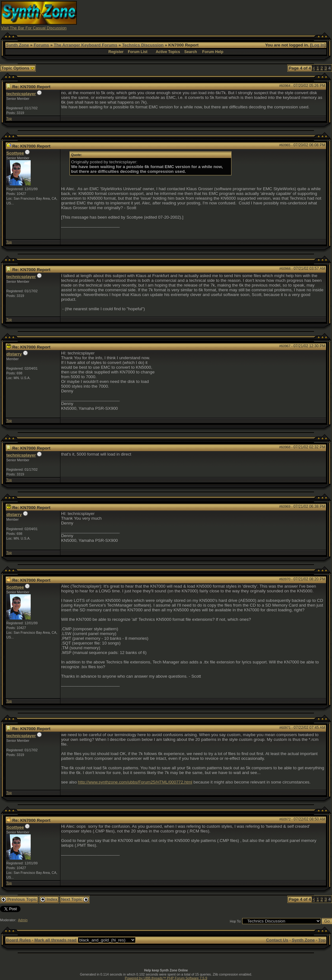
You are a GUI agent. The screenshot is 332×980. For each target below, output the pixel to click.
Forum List (138, 52)
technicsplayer (21, 94)
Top (9, 118)
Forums (41, 45)
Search (191, 52)
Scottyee (15, 153)
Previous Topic (19, 899)
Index (49, 899)
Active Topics (168, 52)
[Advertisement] (216, 15)
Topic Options (18, 68)
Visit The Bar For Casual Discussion (34, 28)
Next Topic (75, 899)
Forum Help (213, 52)
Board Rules (18, 940)
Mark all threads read (55, 940)
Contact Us (277, 940)
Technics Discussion (143, 45)
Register (116, 52)
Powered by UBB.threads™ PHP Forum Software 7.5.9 (166, 978)
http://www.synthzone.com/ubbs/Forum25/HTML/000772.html (135, 782)
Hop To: (236, 921)
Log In (318, 45)
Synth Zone (18, 45)
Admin (23, 920)
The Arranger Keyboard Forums (86, 45)
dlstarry (14, 354)
